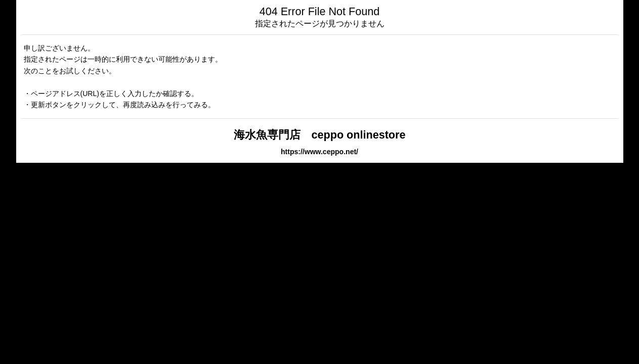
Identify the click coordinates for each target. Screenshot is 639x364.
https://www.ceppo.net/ (319, 152)
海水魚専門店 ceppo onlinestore (320, 135)
